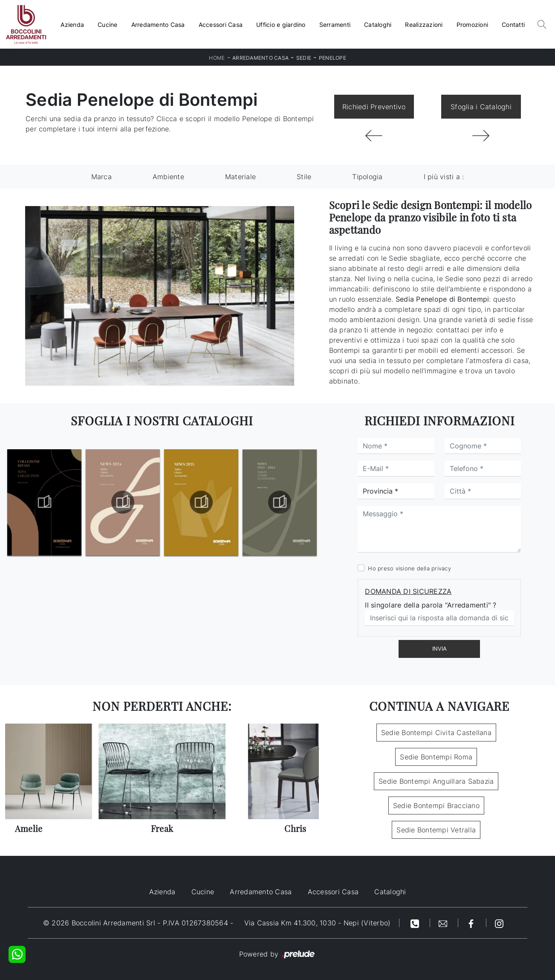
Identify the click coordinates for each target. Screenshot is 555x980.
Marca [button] (101, 177)
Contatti (513, 25)
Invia (439, 648)
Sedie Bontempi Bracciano (436, 806)
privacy (441, 568)
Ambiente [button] (168, 177)
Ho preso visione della (409, 568)
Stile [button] (304, 177)
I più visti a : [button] (444, 177)
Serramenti (335, 25)
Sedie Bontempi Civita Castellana (436, 733)
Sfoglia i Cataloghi (481, 107)
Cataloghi (378, 25)
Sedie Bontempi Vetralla (436, 830)
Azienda (72, 25)
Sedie (304, 58)
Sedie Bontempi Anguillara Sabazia (436, 781)
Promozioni (473, 25)
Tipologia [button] (367, 177)
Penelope (332, 58)
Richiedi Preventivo (374, 107)
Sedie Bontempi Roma (436, 757)
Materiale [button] (240, 177)
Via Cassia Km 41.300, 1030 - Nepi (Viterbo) (318, 923)
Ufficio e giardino (281, 25)
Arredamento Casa (158, 25)
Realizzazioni (424, 25)
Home (217, 58)
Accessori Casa (221, 25)
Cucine (108, 25)
